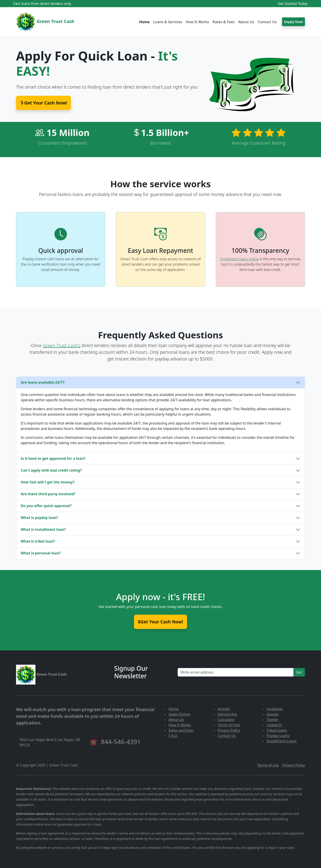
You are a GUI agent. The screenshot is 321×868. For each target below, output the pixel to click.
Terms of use (268, 765)
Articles (224, 709)
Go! (299, 672)
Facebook (275, 709)
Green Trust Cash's (62, 345)
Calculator (226, 720)
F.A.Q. (173, 736)
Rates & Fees (224, 22)
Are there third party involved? (48, 494)
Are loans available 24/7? (43, 382)
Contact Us (267, 22)
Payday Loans (278, 736)
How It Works (197, 22)
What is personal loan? (41, 553)
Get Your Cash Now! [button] (43, 103)
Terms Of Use (229, 725)
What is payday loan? (39, 518)
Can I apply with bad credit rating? (51, 470)
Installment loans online (239, 259)
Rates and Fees (181, 730)
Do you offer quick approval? (46, 506)
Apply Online (179, 714)
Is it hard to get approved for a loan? (53, 458)
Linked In (274, 725)
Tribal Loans (277, 730)
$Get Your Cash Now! (160, 622)
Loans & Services (168, 22)
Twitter (272, 720)
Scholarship (227, 714)
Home (145, 22)
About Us (246, 22)
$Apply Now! (293, 22)
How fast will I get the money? (48, 482)
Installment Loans (282, 741)
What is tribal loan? (38, 541)
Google (273, 714)
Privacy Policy (229, 730)
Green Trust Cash (45, 22)
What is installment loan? (43, 529)
